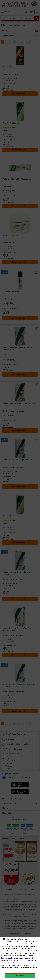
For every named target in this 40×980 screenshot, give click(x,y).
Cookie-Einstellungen (21, 963)
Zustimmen (15, 965)
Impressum (28, 958)
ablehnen (30, 960)
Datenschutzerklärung (9, 958)
